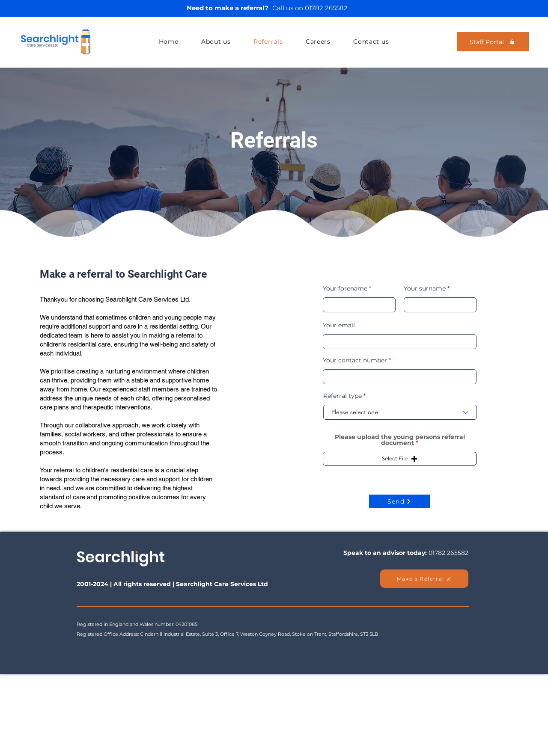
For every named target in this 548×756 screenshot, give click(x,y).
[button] (400, 459)
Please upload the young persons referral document (400, 440)
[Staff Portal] (493, 42)
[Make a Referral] (424, 579)
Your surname (425, 288)
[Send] (399, 501)
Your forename (345, 288)
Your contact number (355, 360)
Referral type (342, 396)
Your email (339, 325)
